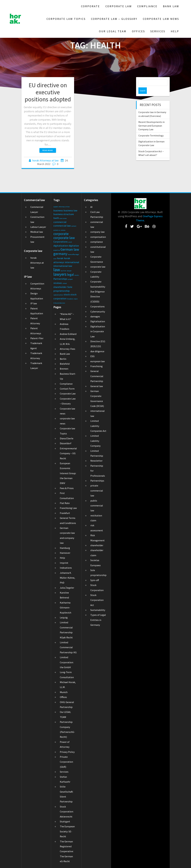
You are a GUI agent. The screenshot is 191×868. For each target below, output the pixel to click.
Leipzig (64, 617)
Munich (64, 692)
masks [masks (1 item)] (77, 275)
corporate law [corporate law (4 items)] (64, 238)
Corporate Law (119, 6)
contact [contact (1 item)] (74, 226)
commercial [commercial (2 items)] (60, 222)
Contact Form (67, 389)
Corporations (97, 306)
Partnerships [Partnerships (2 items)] (60, 279)
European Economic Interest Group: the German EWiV (68, 473)
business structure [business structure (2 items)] (64, 214)
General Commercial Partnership (97, 376)
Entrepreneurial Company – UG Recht (68, 453)
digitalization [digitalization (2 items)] (61, 246)
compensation (98, 237)
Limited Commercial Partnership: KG (68, 647)
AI (91, 207)
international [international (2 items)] (72, 262)
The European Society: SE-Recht (67, 831)
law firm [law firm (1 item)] (63, 271)
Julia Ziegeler (67, 588)
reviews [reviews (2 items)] (58, 283)
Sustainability (98, 610)
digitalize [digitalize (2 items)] (74, 246)
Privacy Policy (67, 752)
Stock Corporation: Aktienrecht (67, 812)
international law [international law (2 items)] (63, 266)
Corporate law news (161, 19)
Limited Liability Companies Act (98, 426)
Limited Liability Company (95, 441)
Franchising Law (68, 508)
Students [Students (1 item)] (70, 299)
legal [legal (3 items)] (70, 275)
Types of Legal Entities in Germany (98, 620)
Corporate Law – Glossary (114, 19)
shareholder (97, 545)
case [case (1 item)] (61, 218)
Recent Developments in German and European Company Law (151, 119)
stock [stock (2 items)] (67, 294)
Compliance (147, 6)
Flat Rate (65, 503)
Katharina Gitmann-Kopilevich (66, 608)
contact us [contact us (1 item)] (57, 230)
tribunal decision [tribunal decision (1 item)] (59, 303)
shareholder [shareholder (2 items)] (60, 287)
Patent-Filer (37, 338)
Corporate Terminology (151, 129)
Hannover (65, 553)
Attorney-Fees (68, 349)
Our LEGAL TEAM (113, 31)
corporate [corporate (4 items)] (61, 234)
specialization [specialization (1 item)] (58, 295)
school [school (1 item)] (65, 283)
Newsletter (96, 461)
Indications (66, 568)
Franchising (96, 366)
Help (175, 31)
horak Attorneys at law (45, 160)
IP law (34, 303)
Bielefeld (65, 364)
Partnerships (97, 481)
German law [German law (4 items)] (70, 249)
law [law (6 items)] (57, 270)
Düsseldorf (66, 443)
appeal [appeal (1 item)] (56, 207)
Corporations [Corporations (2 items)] (61, 242)
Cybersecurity (98, 312)
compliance (97, 242)
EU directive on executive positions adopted (48, 92)
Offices (138, 31)
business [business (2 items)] (58, 210)
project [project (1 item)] (70, 279)
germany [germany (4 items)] (60, 254)
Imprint (64, 563)
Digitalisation (98, 321)
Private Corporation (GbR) (66, 762)
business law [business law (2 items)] (70, 210)
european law (98, 361)
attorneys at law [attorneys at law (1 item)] (64, 207)
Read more (48, 150)
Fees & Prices (67, 488)
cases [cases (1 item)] (65, 218)
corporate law (98, 267)
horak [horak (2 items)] (60, 258)
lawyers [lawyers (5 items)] (60, 274)
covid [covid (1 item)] (70, 242)
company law (97, 232)
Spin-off (95, 580)
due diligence (97, 351)
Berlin (63, 359)
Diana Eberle (67, 438)
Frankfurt (65, 513)
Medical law (37, 232)
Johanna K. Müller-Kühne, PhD (67, 578)
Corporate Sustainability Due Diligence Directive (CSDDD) (98, 292)
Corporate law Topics (66, 19)
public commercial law (97, 506)
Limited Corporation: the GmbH (67, 662)
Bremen (64, 369)
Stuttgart (65, 821)
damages (95, 316)
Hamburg (65, 548)
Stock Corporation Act (97, 600)
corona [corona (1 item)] (63, 230)
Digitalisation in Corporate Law (98, 331)
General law (97, 386)
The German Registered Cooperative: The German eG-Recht (67, 851)
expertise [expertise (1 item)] (57, 250)
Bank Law (171, 6)
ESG (92, 356)
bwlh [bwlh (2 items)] (56, 218)
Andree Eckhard (68, 334)
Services (158, 31)
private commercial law (97, 491)
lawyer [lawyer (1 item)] (69, 271)
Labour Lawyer (38, 227)
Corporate (90, 6)
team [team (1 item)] (76, 299)
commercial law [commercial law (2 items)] (62, 226)
